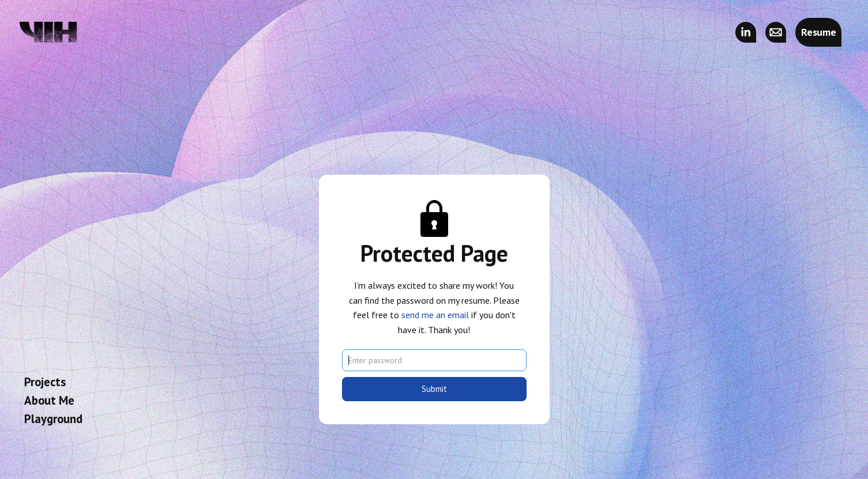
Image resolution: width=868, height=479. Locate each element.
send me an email (435, 315)
